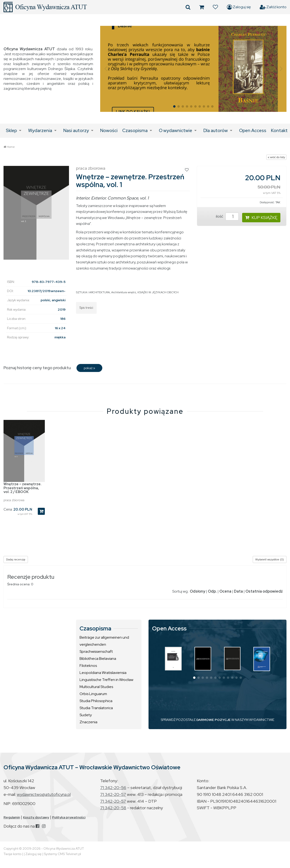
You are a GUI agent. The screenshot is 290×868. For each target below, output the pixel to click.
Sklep (11, 131)
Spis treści (86, 308)
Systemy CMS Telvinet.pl (62, 854)
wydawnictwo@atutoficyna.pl (44, 794)
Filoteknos (88, 666)
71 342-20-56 (113, 788)
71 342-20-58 (113, 808)
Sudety (86, 715)
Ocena (225, 591)
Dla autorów (216, 131)
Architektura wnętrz (124, 292)
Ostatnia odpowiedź (264, 591)
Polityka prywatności (69, 817)
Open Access (253, 131)
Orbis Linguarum (93, 694)
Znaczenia (88, 722)
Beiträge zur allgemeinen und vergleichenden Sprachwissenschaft (104, 644)
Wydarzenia (40, 131)
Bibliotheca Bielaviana (98, 659)
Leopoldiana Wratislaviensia (103, 673)
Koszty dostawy (36, 817)
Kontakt (279, 131)
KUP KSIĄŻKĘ (261, 217)
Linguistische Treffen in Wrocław (106, 680)
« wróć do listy (276, 157)
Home (11, 147)
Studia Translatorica (96, 708)
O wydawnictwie (176, 131)
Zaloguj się (239, 7)
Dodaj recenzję (16, 559)
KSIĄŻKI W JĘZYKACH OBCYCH (158, 292)
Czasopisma (135, 131)
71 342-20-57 (113, 794)
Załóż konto (273, 7)
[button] (106, 69)
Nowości (109, 131)
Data (238, 591)
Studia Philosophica (96, 701)
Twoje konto (12, 854)
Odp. (212, 591)
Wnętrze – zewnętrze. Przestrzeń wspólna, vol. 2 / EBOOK (23, 488)
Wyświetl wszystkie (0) (270, 559)
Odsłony (198, 591)
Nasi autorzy (76, 131)
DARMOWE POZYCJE (214, 720)
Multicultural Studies (96, 687)
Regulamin (12, 817)
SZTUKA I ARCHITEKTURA (93, 292)
